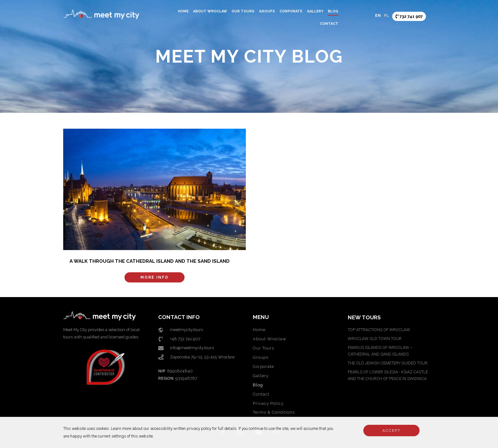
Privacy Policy (268, 403)
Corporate (291, 11)
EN (378, 16)
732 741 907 (409, 16)
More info (155, 277)
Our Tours (243, 11)
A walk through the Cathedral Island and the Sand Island (150, 261)
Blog (333, 11)
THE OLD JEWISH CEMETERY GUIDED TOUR (388, 363)
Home (183, 11)
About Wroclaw (210, 11)
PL (387, 16)
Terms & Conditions (274, 412)
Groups (267, 11)
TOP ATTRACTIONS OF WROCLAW (379, 330)
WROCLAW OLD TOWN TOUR (375, 339)
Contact (329, 24)
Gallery (315, 11)
